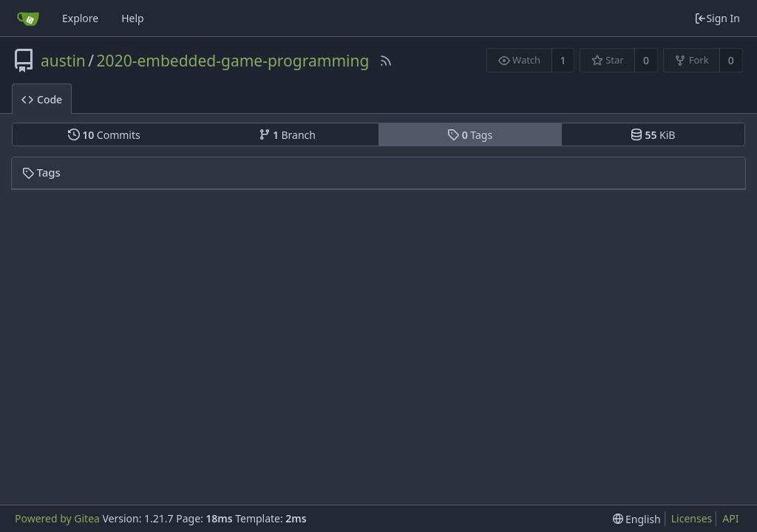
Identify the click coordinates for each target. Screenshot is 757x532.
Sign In (717, 18)
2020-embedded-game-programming (233, 61)
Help (133, 18)
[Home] (28, 18)
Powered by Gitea (57, 518)
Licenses (692, 518)
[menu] (637, 519)
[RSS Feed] (386, 61)
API (730, 518)
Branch (288, 135)
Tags (470, 135)
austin (63, 61)
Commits (104, 135)
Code (42, 99)
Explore (80, 18)
